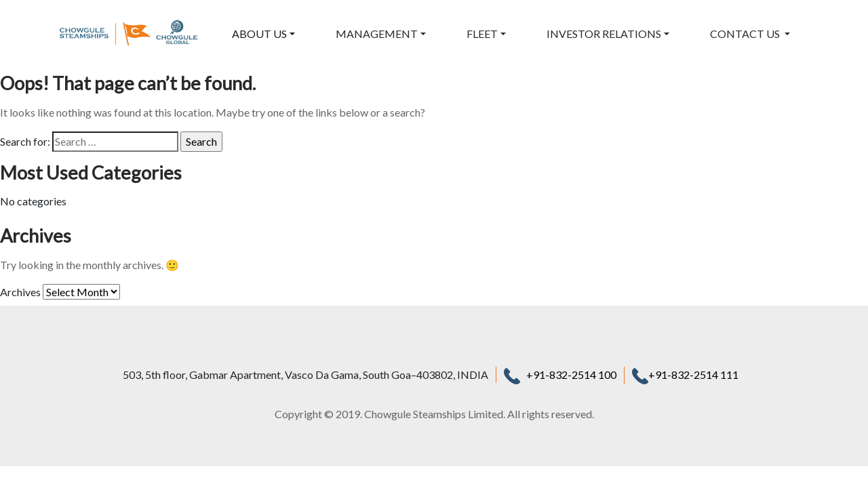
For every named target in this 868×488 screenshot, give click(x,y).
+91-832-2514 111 (685, 374)
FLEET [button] (482, 34)
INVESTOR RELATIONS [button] (604, 34)
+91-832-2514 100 (571, 374)
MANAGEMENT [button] (377, 34)
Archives (20, 292)
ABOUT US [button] (259, 34)
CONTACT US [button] (746, 34)
